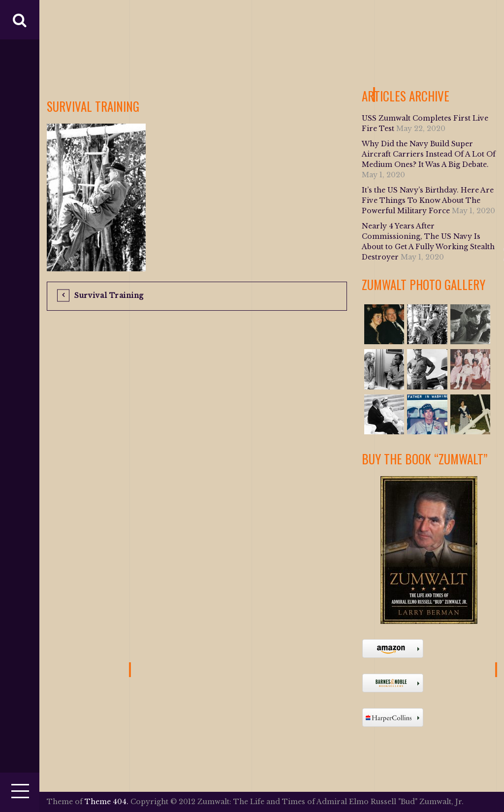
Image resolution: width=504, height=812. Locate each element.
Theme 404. (107, 802)
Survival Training (109, 295)
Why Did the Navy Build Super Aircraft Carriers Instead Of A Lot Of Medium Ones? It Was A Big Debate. (429, 154)
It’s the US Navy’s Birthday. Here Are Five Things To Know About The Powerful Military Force (428, 200)
